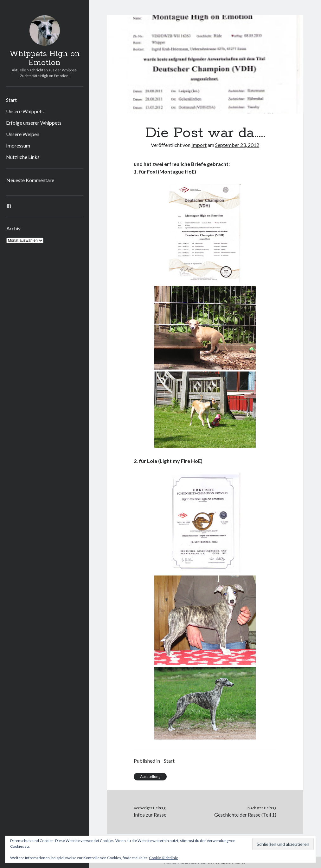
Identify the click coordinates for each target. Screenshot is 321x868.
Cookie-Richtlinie (164, 858)
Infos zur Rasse (150, 815)
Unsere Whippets (25, 111)
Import (199, 145)
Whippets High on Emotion (45, 58)
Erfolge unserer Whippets (34, 123)
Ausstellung (150, 776)
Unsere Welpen (23, 134)
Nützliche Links (23, 157)
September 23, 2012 (237, 145)
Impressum (18, 145)
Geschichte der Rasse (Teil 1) (245, 815)
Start (11, 100)
